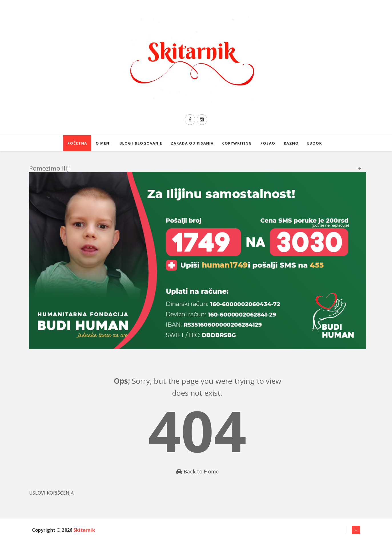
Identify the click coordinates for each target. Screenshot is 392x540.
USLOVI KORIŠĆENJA (52, 493)
